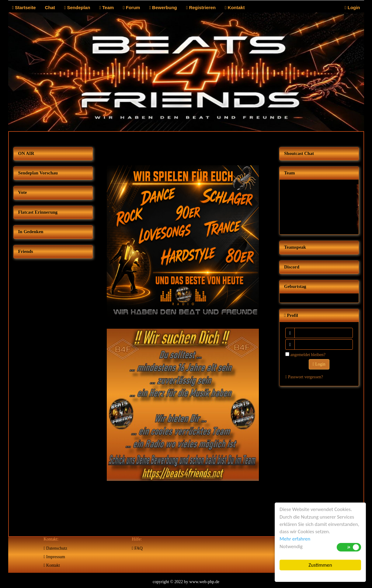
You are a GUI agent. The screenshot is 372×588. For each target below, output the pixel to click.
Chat (50, 7)
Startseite (24, 7)
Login (352, 7)
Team (106, 7)
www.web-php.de (204, 582)
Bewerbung (163, 7)
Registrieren (201, 7)
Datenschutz (55, 548)
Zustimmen (320, 565)
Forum (131, 7)
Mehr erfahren (295, 539)
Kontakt (235, 7)
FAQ (137, 548)
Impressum (54, 557)
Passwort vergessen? (304, 377)
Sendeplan (77, 7)
